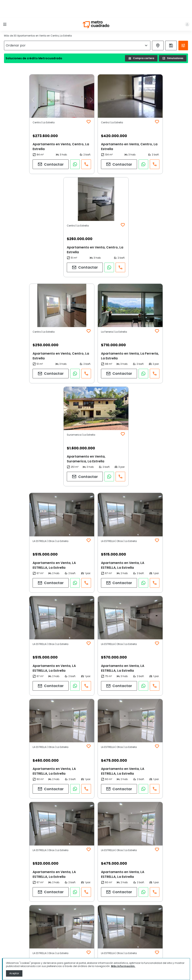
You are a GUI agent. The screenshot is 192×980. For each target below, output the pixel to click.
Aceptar (14, 973)
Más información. (123, 966)
